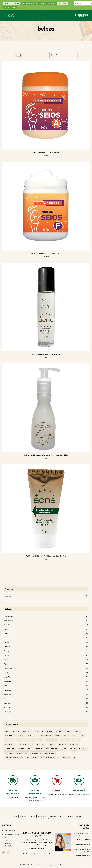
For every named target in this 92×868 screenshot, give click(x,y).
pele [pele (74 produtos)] (30, 749)
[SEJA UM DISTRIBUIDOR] (13, 780)
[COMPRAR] (57, 780)
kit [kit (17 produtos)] (43, 744)
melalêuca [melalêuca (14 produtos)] (74, 744)
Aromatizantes (9, 620)
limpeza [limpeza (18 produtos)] (52, 744)
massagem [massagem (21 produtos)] (62, 744)
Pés (5, 699)
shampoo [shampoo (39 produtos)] (9, 753)
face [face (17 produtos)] (40, 740)
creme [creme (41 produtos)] (67, 736)
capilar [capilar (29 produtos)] (20, 736)
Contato (78, 816)
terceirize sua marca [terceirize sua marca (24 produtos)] (49, 757)
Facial (46, 357)
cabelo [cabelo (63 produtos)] (68, 731)
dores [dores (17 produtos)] (18, 740)
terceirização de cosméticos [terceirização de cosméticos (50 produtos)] (43, 753)
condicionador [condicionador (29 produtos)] (45, 736)
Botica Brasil (8, 625)
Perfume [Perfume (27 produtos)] (39, 749)
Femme (6, 664)
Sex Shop (7, 707)
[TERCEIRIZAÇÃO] (79, 780)
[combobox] (64, 55)
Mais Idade (7, 681)
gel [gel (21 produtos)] (56, 740)
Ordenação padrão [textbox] (56, 55)
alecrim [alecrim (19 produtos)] (16, 731)
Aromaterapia (8, 616)
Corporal (7, 647)
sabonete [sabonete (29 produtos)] (83, 749)
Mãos (6, 686)
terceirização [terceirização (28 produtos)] (22, 753)
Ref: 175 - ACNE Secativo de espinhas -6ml (46, 354)
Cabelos (6, 629)
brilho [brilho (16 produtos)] (59, 731)
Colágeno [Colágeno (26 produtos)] (31, 736)
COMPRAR (57, 790)
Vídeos (70, 816)
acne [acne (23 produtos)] (7, 731)
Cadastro (62, 816)
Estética (46, 156)
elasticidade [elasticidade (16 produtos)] (30, 740)
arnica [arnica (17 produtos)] (50, 731)
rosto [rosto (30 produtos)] (64, 749)
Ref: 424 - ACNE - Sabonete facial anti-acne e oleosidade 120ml (46, 455)
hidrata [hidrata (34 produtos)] (77, 740)
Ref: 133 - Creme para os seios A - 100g (46, 152)
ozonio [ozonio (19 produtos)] (21, 749)
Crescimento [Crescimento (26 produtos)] (78, 736)
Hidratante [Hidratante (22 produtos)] (10, 744)
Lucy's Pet (7, 677)
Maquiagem (8, 690)
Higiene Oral (8, 668)
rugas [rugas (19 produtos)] (73, 749)
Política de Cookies (47, 819)
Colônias (7, 638)
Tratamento (8, 712)
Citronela (7, 633)
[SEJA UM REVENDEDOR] (35, 780)
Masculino (7, 694)
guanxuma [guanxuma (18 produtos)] (66, 740)
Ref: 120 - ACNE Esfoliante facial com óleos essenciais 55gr (46, 556)
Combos (7, 642)
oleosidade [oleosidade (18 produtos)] (10, 749)
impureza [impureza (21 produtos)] (35, 744)
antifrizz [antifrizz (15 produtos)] (27, 731)
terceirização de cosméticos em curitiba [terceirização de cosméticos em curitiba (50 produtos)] (21, 757)
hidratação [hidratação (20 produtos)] (23, 744)
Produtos (45, 35)
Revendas (53, 816)
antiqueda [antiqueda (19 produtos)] (39, 731)
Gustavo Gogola (48, 865)
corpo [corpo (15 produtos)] (58, 736)
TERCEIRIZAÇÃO (79, 790)
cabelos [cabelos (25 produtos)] (78, 731)
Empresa (23, 816)
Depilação (7, 651)
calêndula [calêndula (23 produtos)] (9, 736)
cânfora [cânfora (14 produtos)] (9, 740)
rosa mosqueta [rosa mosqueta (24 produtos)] (52, 749)
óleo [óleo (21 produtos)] (73, 757)
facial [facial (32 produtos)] (49, 740)
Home (37, 35)
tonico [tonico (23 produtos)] (64, 757)
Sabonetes (7, 703)
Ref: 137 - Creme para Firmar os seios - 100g (46, 253)
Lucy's (6, 673)
